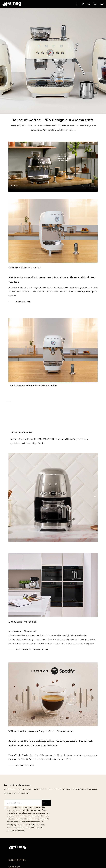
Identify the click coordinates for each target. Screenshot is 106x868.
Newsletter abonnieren (18, 785)
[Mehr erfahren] (53, 402)
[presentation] (53, 167)
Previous (11, 350)
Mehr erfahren (23, 302)
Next (95, 350)
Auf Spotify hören (25, 765)
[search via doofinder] (77, 4)
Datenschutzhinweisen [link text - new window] (16, 830)
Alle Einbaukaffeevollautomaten (32, 650)
